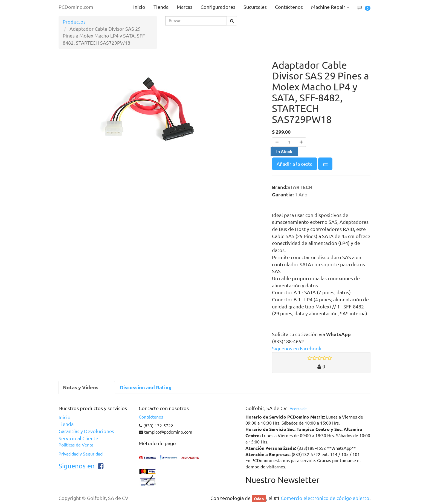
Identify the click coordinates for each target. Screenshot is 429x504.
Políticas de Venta (76, 445)
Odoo (259, 498)
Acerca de (298, 409)
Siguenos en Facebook (297, 348)
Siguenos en (77, 466)
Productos (74, 22)
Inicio (65, 417)
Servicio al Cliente (78, 438)
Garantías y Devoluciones (86, 431)
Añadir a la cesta (295, 164)
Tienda (66, 424)
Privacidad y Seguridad (81, 454)
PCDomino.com (76, 7)
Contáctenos (151, 417)
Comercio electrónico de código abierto (325, 498)
